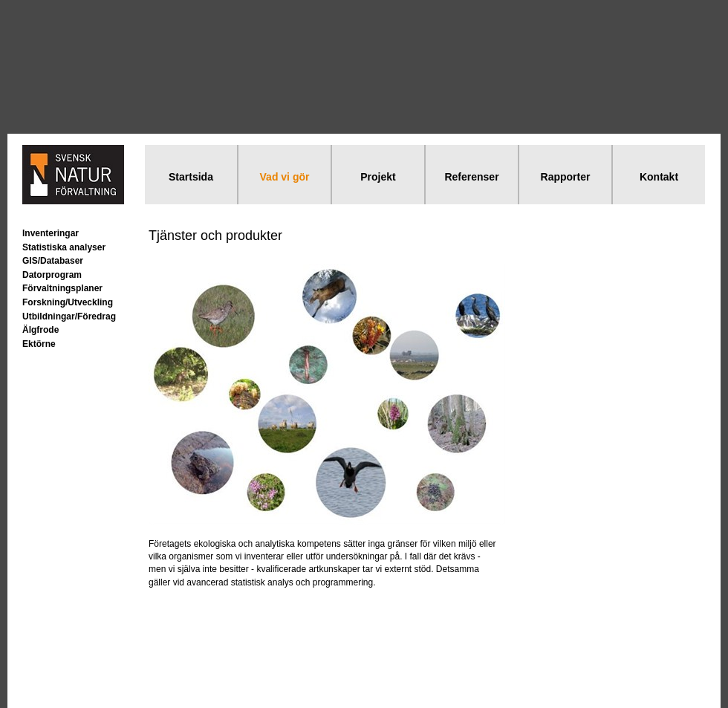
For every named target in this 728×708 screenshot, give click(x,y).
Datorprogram (52, 275)
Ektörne (39, 344)
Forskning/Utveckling (68, 302)
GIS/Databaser (53, 261)
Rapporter (566, 177)
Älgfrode (40, 330)
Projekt (378, 177)
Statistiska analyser (64, 247)
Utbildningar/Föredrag (69, 316)
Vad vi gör (285, 177)
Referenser (471, 177)
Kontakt (659, 177)
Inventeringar (51, 233)
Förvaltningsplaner (62, 288)
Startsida (191, 177)
